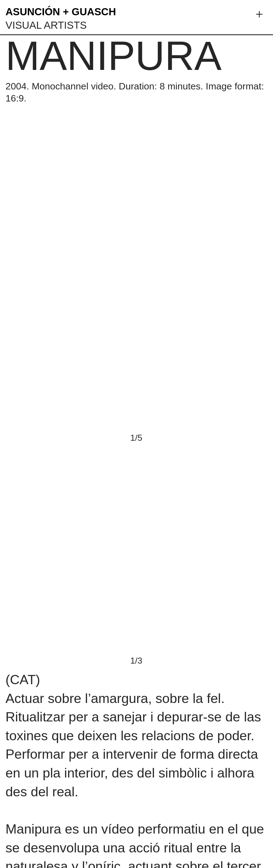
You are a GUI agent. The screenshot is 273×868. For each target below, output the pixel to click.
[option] (136, 340)
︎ (259, 14)
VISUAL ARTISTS (46, 25)
